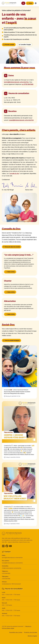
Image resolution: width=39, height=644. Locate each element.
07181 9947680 (6, 573)
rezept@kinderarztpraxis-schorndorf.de (21, 120)
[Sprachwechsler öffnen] (36, 3)
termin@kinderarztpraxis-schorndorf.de (12, 558)
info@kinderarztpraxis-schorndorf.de (12, 568)
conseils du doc (14, 173)
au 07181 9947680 (28, 84)
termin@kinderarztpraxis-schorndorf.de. (16, 82)
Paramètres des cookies (16, 632)
